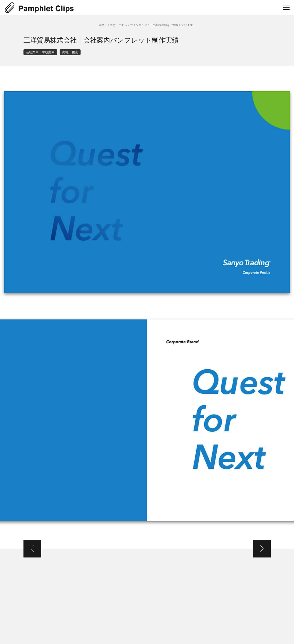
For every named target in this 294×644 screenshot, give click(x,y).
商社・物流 (70, 52)
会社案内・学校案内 (40, 52)
